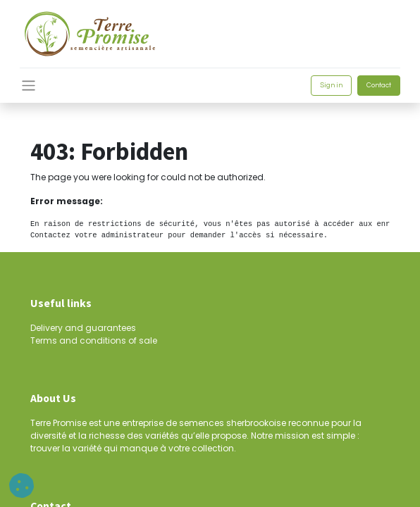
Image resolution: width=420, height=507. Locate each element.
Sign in (331, 85)
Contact (379, 85)
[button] (21, 486)
